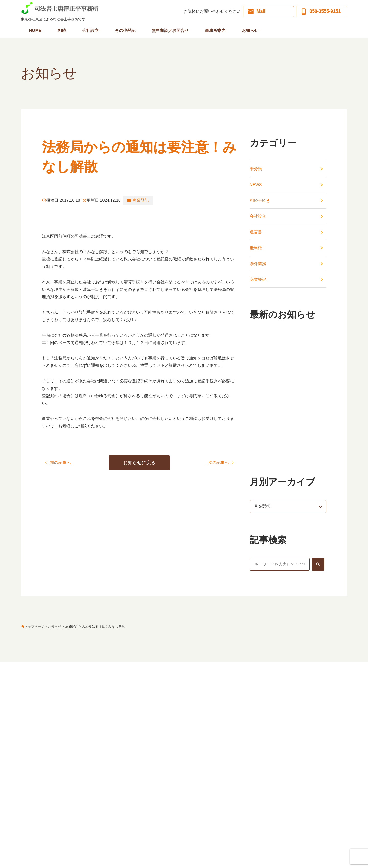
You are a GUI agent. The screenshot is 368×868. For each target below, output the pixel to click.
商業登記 (258, 279)
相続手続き (260, 201)
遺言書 (256, 232)
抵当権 (256, 248)
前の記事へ (60, 462)
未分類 (256, 169)
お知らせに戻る (139, 463)
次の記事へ (218, 462)
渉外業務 (258, 264)
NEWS (256, 185)
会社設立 (258, 216)
